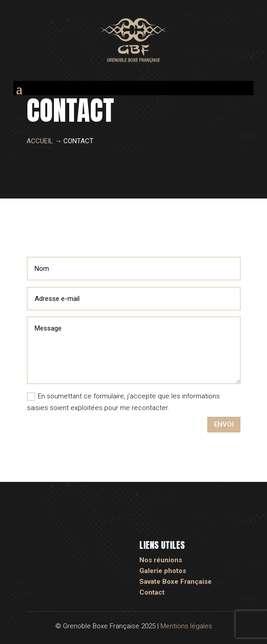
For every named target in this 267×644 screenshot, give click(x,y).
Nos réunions (161, 560)
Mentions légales (186, 626)
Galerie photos (163, 571)
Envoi (224, 424)
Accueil (40, 141)
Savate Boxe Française (176, 582)
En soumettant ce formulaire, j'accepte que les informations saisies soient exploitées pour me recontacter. (123, 402)
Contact (152, 592)
